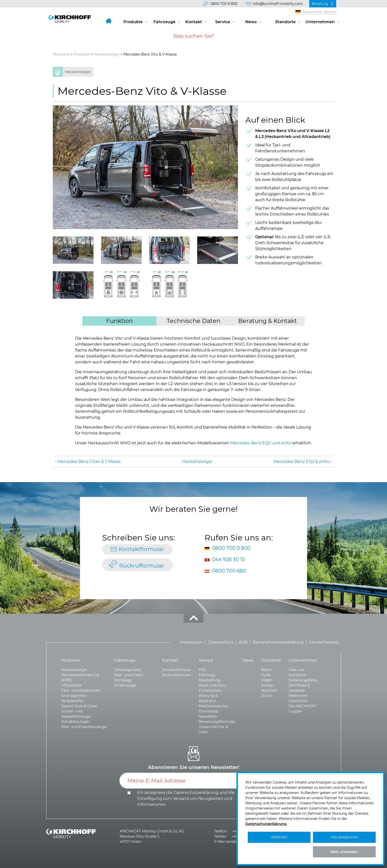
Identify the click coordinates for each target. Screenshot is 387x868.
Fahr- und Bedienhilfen (81, 690)
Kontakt (194, 22)
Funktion (119, 321)
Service (223, 22)
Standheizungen (75, 722)
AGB (243, 642)
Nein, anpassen (344, 852)
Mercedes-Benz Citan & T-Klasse (89, 462)
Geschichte (298, 701)
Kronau (267, 685)
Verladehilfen (72, 701)
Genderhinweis (324, 642)
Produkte (133, 22)
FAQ (203, 670)
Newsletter (208, 716)
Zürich (267, 696)
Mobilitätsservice (213, 706)
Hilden (267, 680)
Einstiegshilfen (74, 696)
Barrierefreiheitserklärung (278, 642)
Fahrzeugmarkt (128, 670)
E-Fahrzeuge (125, 685)
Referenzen (298, 696)
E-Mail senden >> (229, 842)
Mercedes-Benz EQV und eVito (261, 443)
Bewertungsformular (217, 722)
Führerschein (210, 690)
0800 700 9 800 (224, 4)
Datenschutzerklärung (196, 793)
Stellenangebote (303, 680)
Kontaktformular (141, 549)
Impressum (191, 642)
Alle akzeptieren (344, 837)
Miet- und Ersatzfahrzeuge (84, 727)
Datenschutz (221, 642)
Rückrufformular (142, 566)
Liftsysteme (71, 685)
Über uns (296, 670)
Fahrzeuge (164, 22)
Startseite (61, 54)
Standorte (285, 22)
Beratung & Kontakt (268, 321)
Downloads (208, 711)
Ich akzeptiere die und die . (186, 799)
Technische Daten (193, 321)
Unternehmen (320, 22)
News (251, 22)
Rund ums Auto (212, 685)
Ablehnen (279, 837)
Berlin (266, 670)
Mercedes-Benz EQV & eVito (302, 462)
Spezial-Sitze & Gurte (79, 706)
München (269, 690)
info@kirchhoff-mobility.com (278, 4)
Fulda (266, 675)
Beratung (320, 4)
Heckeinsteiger (106, 54)
